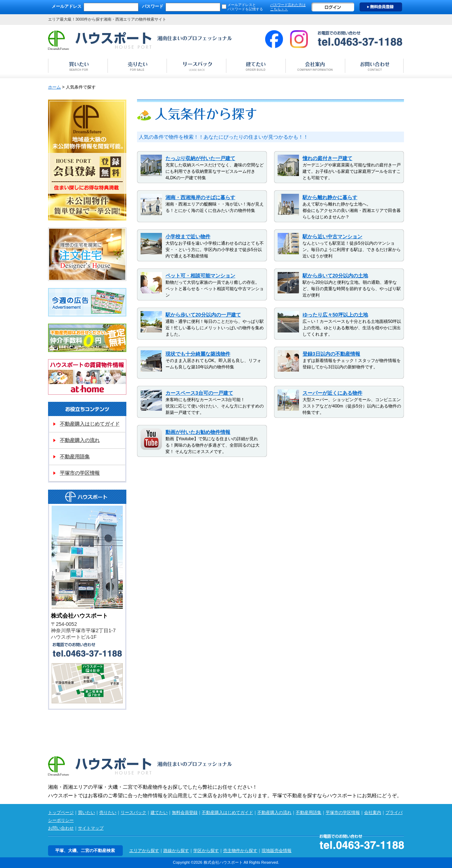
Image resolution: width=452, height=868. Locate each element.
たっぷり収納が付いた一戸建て (200, 158)
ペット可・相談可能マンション (200, 276)
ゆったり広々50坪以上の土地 (335, 315)
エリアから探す (144, 851)
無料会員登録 (381, 7)
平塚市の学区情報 (80, 473)
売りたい (108, 813)
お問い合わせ (61, 828)
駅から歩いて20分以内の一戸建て (203, 315)
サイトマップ (91, 828)
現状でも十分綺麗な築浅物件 (198, 354)
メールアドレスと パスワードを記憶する (245, 7)
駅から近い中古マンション (332, 236)
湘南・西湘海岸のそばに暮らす (200, 197)
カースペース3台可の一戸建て (199, 393)
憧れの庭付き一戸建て (327, 158)
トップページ (61, 813)
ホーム (54, 87)
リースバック (133, 813)
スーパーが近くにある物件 (332, 393)
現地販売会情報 (277, 851)
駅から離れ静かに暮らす (330, 197)
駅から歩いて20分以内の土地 (335, 276)
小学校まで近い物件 (188, 236)
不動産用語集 (75, 457)
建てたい (159, 813)
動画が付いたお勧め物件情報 (198, 432)
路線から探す (176, 851)
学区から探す (206, 851)
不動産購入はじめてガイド (90, 424)
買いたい (86, 813)
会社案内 (373, 813)
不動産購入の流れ (80, 440)
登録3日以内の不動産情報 (331, 354)
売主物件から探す (240, 851)
